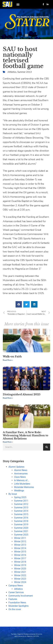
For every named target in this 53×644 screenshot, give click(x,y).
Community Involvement (21, 596)
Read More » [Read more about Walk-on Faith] (8, 360)
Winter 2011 (20, 538)
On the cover (15, 609)
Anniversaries (21, 474)
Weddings (19, 491)
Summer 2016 (21, 518)
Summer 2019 (21, 524)
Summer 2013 (25, 72)
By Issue (13, 494)
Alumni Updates (16, 467)
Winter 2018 (20, 562)
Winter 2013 (20, 545)
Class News (20, 477)
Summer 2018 (21, 521)
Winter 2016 (20, 555)
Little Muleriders (22, 484)
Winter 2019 (20, 565)
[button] (18, 4)
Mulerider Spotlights (19, 606)
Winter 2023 (20, 579)
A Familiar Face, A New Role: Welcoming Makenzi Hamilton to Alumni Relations (26, 435)
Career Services (16, 592)
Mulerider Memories (24, 487)
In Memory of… (22, 480)
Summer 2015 (21, 514)
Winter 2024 (20, 582)
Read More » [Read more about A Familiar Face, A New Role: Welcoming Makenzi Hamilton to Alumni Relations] (8, 442)
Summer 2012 (21, 504)
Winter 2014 (20, 548)
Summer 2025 (21, 535)
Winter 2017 (20, 558)
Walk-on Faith (12, 357)
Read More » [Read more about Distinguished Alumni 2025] (8, 398)
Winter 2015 (20, 552)
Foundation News (17, 603)
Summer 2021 (21, 531)
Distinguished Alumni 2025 (22, 394)
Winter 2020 (20, 569)
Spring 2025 (20, 497)
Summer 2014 (21, 511)
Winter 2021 (20, 572)
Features (13, 599)
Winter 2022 (20, 575)
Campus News (16, 586)
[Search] (47, 447)
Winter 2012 (20, 541)
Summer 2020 (21, 528)
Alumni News (21, 470)
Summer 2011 (21, 501)
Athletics (12, 72)
